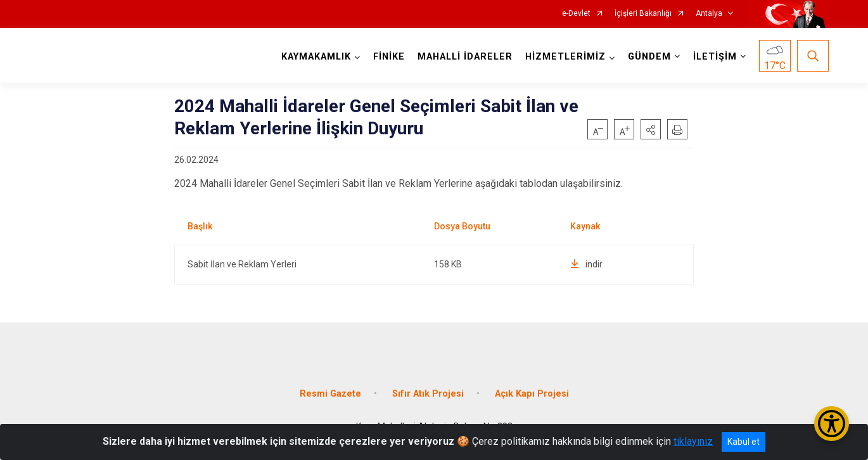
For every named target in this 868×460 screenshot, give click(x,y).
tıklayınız (693, 441)
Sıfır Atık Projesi (428, 394)
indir (586, 264)
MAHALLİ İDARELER (465, 57)
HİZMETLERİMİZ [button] (565, 57)
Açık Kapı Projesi (532, 394)
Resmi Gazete (330, 394)
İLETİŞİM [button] (715, 57)
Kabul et (744, 442)
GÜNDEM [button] (649, 57)
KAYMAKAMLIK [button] (316, 57)
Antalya (709, 14)
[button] (651, 129)
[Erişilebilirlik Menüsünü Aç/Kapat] (832, 424)
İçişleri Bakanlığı (643, 14)
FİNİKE (389, 57)
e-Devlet (576, 14)
